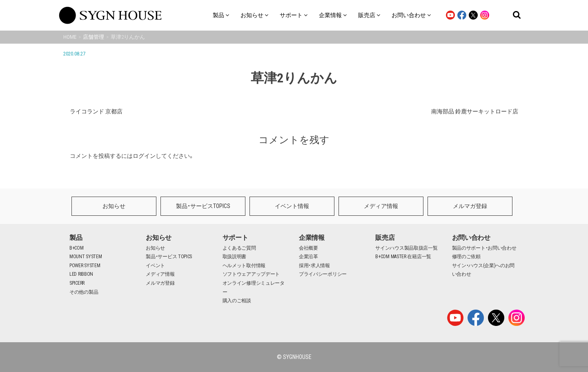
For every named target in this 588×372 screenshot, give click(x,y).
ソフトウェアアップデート (251, 274)
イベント (155, 266)
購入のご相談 (237, 301)
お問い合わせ (471, 238)
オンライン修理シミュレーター (254, 288)
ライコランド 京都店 (96, 111)
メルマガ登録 (470, 206)
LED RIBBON (81, 274)
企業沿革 (308, 257)
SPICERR (77, 283)
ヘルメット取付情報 (244, 266)
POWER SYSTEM (85, 266)
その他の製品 (84, 292)
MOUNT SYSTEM (86, 257)
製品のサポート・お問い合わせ (484, 248)
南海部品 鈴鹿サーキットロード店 (475, 111)
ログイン (144, 156)
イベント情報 (292, 206)
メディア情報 (381, 206)
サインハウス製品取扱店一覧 (406, 248)
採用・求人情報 (314, 266)
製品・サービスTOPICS (203, 206)
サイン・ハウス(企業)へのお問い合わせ (483, 270)
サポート (235, 238)
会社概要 (308, 248)
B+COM (77, 248)
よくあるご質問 (239, 248)
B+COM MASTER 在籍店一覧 (403, 257)
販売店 (385, 238)
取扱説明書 (235, 257)
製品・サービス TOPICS (169, 257)
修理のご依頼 (466, 257)
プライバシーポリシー (323, 274)
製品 (76, 238)
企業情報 (312, 238)
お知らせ (114, 206)
